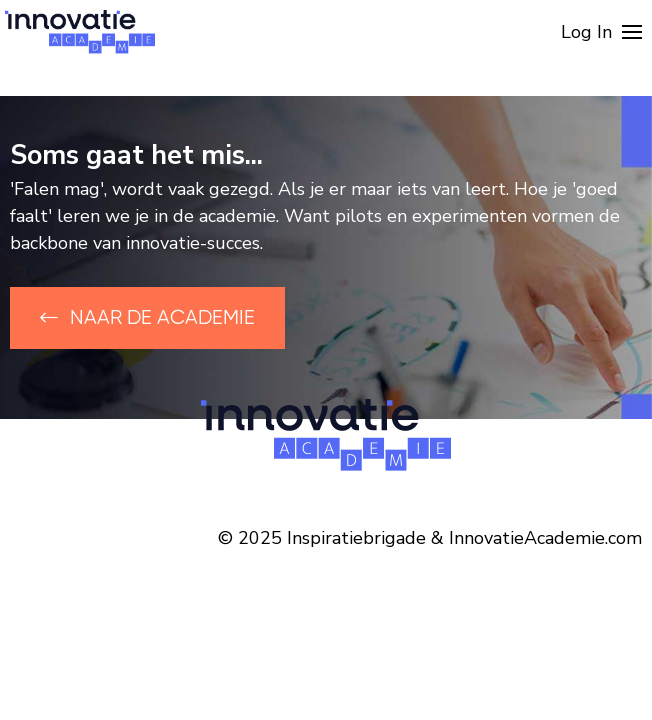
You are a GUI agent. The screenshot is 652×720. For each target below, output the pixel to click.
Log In (586, 32)
